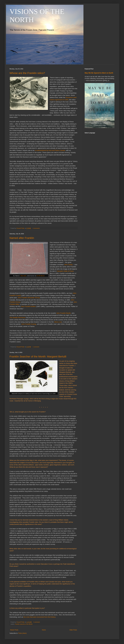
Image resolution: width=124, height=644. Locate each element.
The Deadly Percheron (17, 318)
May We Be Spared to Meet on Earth (99, 73)
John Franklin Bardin (64, 313)
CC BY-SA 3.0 (41, 276)
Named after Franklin (22, 238)
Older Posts (73, 630)
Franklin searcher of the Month (24, 624)
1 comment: (36, 347)
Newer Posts (14, 630)
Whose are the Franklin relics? (27, 73)
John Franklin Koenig (29, 324)
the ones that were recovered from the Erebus (39, 617)
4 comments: (36, 228)
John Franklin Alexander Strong (29, 298)
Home (44, 630)
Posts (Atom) (22, 633)
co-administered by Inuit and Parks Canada (50, 150)
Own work (23, 276)
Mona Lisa (58, 322)
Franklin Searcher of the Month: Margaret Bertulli (38, 357)
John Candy (68, 265)
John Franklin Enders (28, 306)
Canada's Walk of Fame (65, 271)
